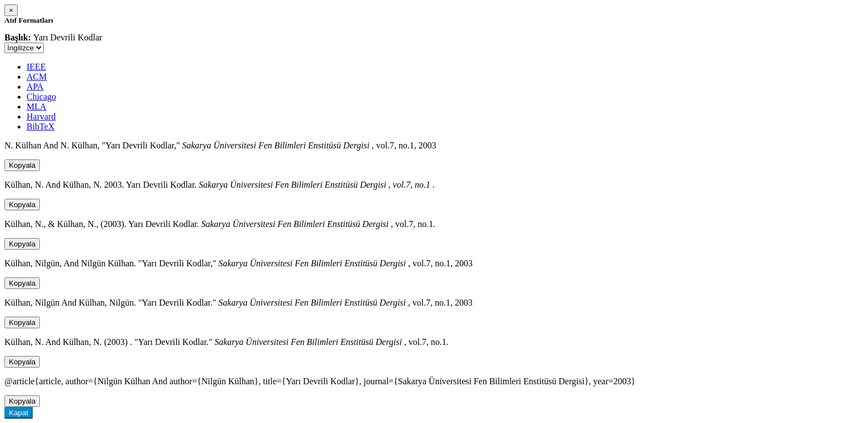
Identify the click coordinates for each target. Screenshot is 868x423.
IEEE (36, 67)
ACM (37, 77)
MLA (37, 107)
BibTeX (40, 127)
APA (35, 87)
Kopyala (22, 165)
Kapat (19, 413)
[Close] (11, 10)
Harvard (41, 117)
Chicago (41, 97)
